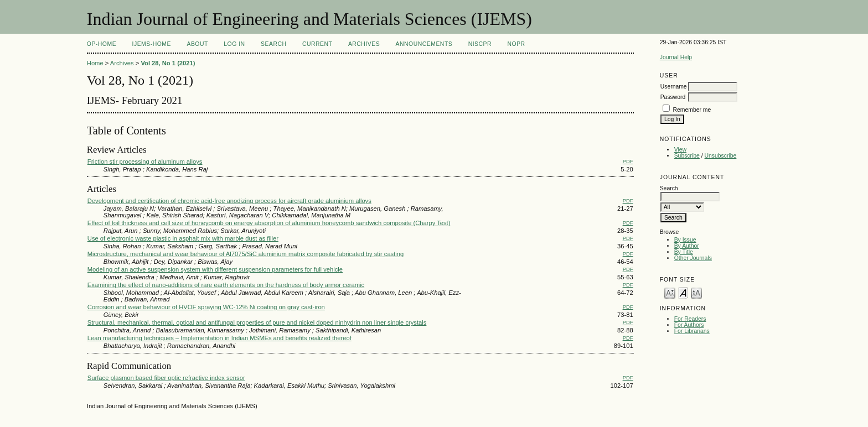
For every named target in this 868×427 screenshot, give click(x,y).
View (680, 150)
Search (273, 44)
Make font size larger (696, 292)
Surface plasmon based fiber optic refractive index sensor (166, 378)
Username (674, 87)
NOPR (516, 44)
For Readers (690, 319)
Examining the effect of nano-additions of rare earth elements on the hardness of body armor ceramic (226, 285)
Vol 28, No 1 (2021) (168, 63)
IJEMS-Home (152, 44)
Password (673, 97)
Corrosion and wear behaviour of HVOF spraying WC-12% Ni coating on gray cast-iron (206, 307)
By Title (684, 252)
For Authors (689, 325)
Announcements (424, 44)
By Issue (685, 240)
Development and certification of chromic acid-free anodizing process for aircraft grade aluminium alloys (229, 201)
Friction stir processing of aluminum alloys (145, 162)
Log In (234, 44)
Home (95, 63)
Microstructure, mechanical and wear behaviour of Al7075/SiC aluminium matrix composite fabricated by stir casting (246, 254)
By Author (687, 246)
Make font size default (683, 292)
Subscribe (687, 156)
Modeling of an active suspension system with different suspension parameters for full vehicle (215, 269)
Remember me (692, 110)
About (197, 44)
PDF (628, 161)
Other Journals (693, 258)
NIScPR (480, 44)
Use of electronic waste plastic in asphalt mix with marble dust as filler (183, 238)
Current (317, 44)
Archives (364, 44)
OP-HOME (102, 44)
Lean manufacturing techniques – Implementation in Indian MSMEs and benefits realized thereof (219, 338)
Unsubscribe (721, 156)
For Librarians (692, 331)
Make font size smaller (670, 292)
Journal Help (676, 57)
